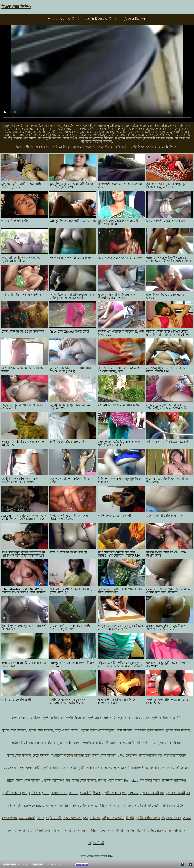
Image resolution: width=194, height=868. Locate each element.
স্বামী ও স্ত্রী (121, 147)
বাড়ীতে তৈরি (61, 147)
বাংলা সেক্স (43, 147)
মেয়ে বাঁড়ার (105, 147)
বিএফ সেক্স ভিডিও (16, 7)
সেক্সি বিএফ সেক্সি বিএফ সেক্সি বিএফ (153, 147)
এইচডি (28, 147)
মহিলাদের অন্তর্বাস (83, 147)
